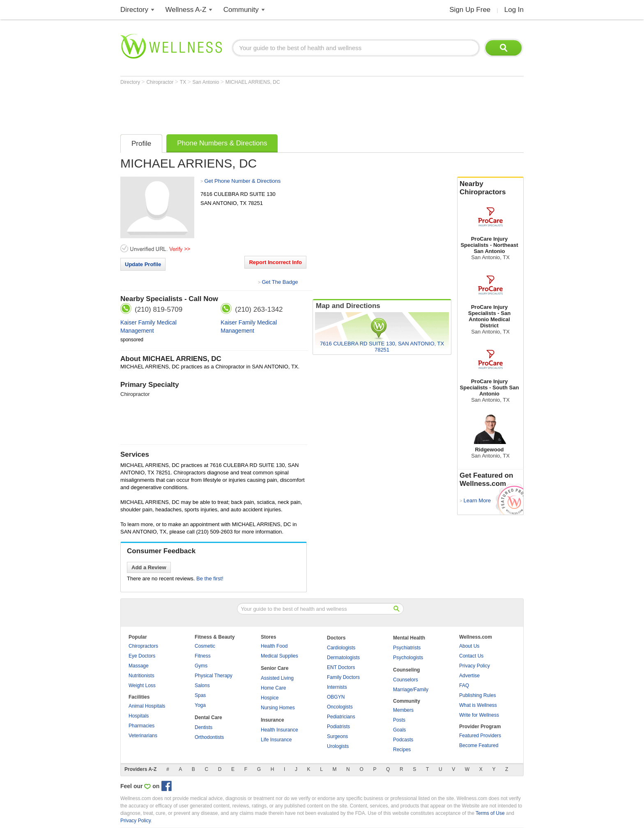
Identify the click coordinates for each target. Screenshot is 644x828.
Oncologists (340, 707)
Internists (337, 687)
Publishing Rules (477, 695)
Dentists (204, 727)
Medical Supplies (279, 656)
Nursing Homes (278, 708)
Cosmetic (205, 646)
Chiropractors (143, 646)
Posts (399, 720)
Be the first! (210, 578)
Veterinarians (143, 736)
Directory (134, 10)
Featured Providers (480, 736)
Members (403, 710)
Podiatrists (338, 727)
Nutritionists (141, 676)
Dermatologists (343, 658)
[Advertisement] (270, 108)
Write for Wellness (479, 715)
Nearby (490, 188)
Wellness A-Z (186, 10)
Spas (200, 695)
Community (241, 10)
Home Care (273, 688)
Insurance (273, 720)
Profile (141, 144)
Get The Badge (280, 282)
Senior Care (275, 668)
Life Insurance (276, 740)
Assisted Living (277, 678)
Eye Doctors (142, 656)
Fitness (203, 656)
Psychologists (408, 658)
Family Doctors (343, 677)
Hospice (270, 698)
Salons (202, 685)
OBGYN (336, 697)
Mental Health (409, 638)
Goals (399, 730)
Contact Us (471, 656)
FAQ (464, 685)
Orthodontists (209, 737)
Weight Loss (142, 685)
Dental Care (208, 718)
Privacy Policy (475, 666)
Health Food (274, 646)
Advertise (469, 676)
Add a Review (149, 567)
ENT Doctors (341, 667)
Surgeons (337, 736)
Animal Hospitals (147, 706)
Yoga (200, 705)
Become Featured (479, 745)
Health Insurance (279, 730)
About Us (469, 646)
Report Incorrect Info (275, 262)
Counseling (406, 670)
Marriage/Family (411, 690)
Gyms (201, 666)
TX (184, 82)
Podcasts (403, 740)
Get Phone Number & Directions (242, 181)
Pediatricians (341, 717)
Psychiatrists (407, 648)
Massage (139, 666)
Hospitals (139, 716)
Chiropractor (160, 82)
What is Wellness (478, 705)
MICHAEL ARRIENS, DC (253, 82)
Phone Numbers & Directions (222, 143)
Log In (514, 10)
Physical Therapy (214, 676)
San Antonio (207, 82)
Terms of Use (490, 813)
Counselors (406, 680)
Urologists (338, 746)
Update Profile (143, 264)
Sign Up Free (470, 10)
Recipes (402, 750)
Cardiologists (341, 648)
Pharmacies (141, 726)
